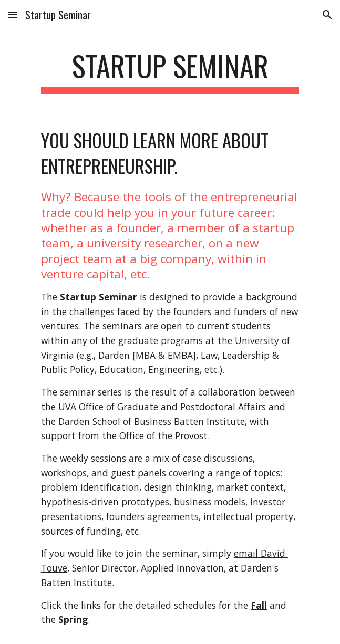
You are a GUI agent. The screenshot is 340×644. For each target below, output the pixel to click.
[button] (13, 14)
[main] (170, 71)
